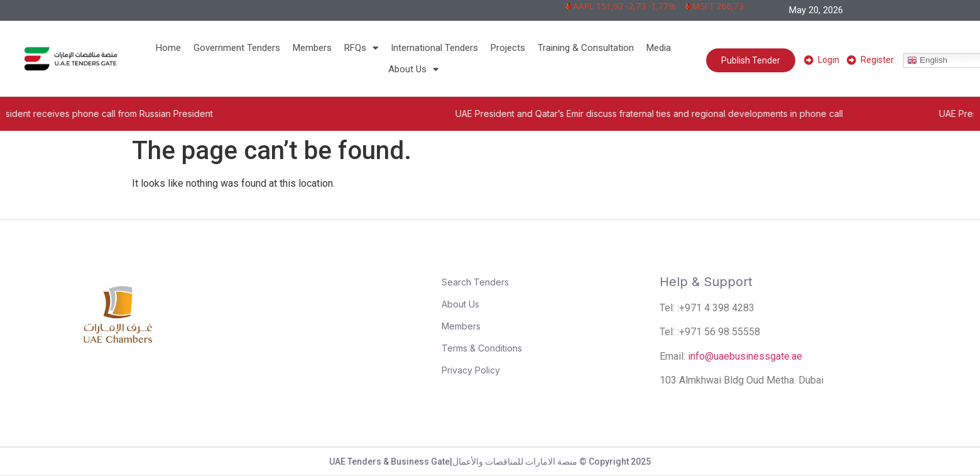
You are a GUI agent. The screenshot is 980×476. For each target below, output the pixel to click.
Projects (508, 48)
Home (168, 48)
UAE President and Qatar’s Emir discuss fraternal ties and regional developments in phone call (672, 113)
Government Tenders (237, 48)
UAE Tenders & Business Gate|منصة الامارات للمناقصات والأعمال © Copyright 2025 (490, 462)
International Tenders (434, 48)
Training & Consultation (586, 48)
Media (659, 48)
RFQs (361, 48)
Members (312, 48)
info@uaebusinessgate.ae (745, 356)
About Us (413, 69)
